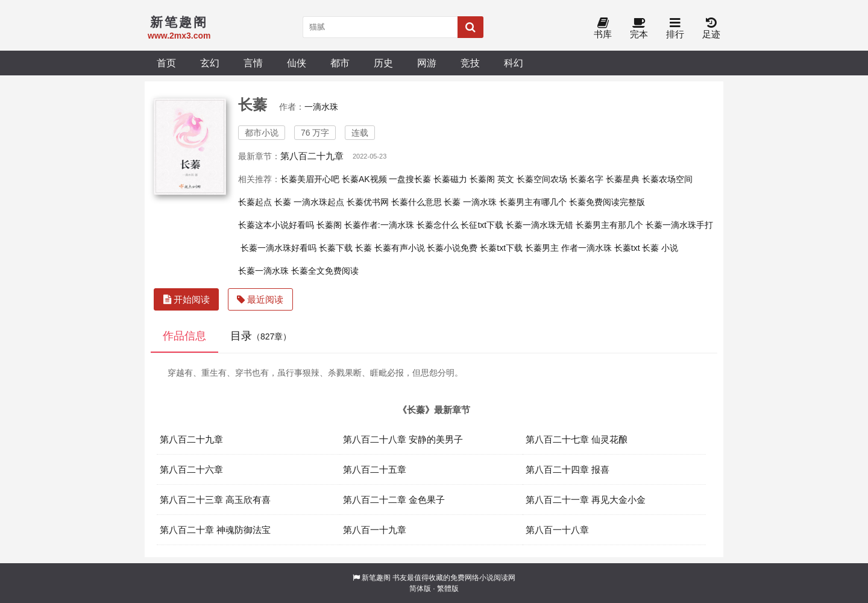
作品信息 (184, 336)
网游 (427, 63)
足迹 (711, 29)
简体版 (420, 589)
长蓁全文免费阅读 (325, 271)
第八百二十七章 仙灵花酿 (577, 439)
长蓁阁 (329, 225)
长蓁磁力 (450, 179)
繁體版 (448, 589)
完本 (639, 29)
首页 (166, 63)
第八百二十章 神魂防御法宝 (215, 530)
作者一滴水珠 (587, 248)
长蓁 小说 (660, 248)
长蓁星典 (623, 179)
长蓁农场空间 (667, 179)
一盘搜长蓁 (410, 179)
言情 (253, 63)
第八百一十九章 (375, 530)
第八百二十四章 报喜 (568, 469)
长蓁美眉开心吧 (310, 179)
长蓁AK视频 (364, 179)
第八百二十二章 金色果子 (394, 500)
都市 (340, 63)
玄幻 (210, 63)
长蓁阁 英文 (492, 179)
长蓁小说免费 (452, 248)
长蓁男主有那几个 (609, 225)
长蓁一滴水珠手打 (679, 225)
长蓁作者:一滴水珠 (379, 225)
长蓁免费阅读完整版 (607, 202)
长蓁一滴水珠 (263, 271)
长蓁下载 (336, 248)
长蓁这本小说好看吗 (276, 225)
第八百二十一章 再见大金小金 (586, 500)
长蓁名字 (587, 179)
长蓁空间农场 (542, 179)
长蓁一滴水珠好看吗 (278, 248)
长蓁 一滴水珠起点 (309, 202)
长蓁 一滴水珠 (470, 202)
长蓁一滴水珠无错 (539, 225)
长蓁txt (627, 248)
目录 (261, 336)
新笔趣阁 (376, 578)
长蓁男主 (542, 248)
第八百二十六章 (191, 469)
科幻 (514, 63)
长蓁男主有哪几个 (533, 202)
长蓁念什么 (438, 225)
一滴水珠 (321, 107)
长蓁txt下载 (501, 248)
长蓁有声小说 (400, 248)
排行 (675, 29)
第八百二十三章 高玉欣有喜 (215, 500)
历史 (383, 63)
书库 (603, 29)
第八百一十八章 (557, 530)
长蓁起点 (255, 202)
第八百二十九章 (312, 156)
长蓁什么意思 (417, 202)
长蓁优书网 (368, 202)
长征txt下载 (482, 225)
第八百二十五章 (375, 469)
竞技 (470, 63)
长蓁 (363, 248)
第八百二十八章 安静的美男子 (403, 439)
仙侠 (297, 63)
